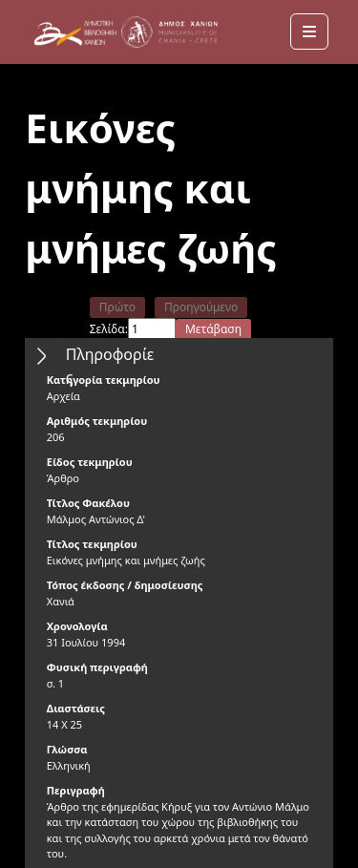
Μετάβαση (213, 329)
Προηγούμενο (201, 307)
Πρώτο (117, 307)
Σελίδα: (109, 329)
